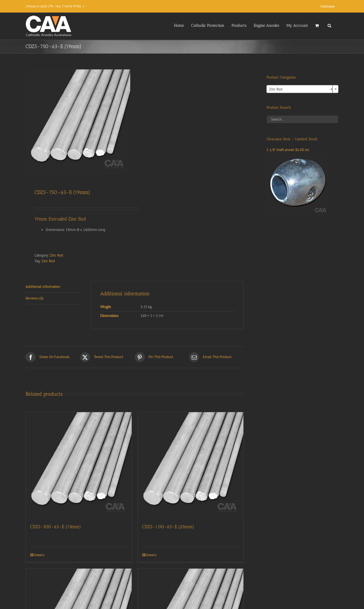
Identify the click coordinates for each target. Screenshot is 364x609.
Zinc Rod (56, 255)
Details (39, 555)
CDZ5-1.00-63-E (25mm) (168, 527)
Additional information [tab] (43, 287)
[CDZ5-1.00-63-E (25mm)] (191, 465)
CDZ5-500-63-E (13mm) (55, 527)
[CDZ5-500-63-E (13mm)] (79, 465)
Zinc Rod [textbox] (301, 89)
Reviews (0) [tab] (35, 298)
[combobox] (302, 89)
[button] (329, 25)
